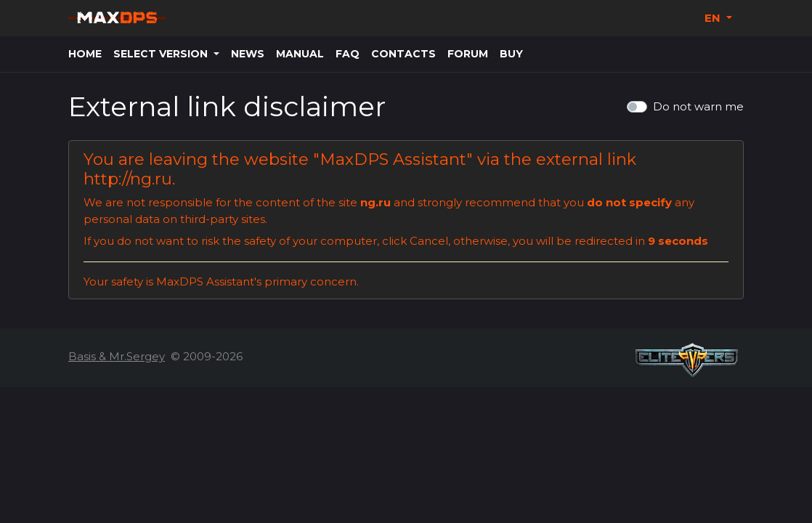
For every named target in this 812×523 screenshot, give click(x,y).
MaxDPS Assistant (393, 159)
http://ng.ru (128, 179)
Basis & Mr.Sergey (117, 356)
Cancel (429, 241)
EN (714, 18)
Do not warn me (698, 106)
